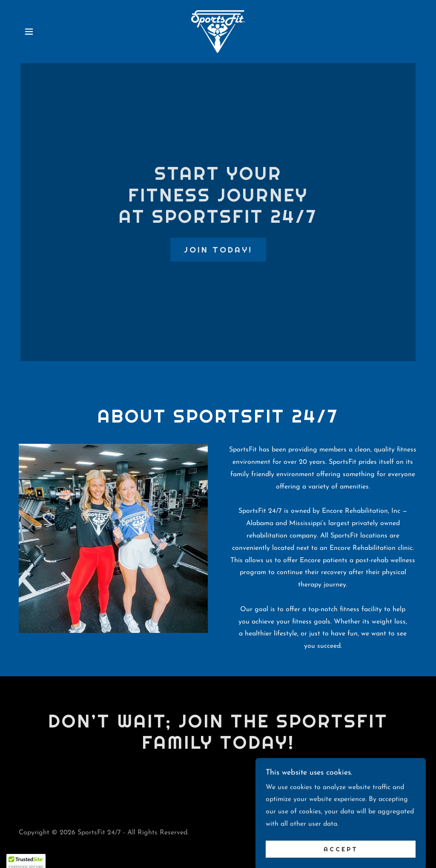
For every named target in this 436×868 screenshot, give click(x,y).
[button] (29, 32)
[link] (218, 31)
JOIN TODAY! (218, 250)
